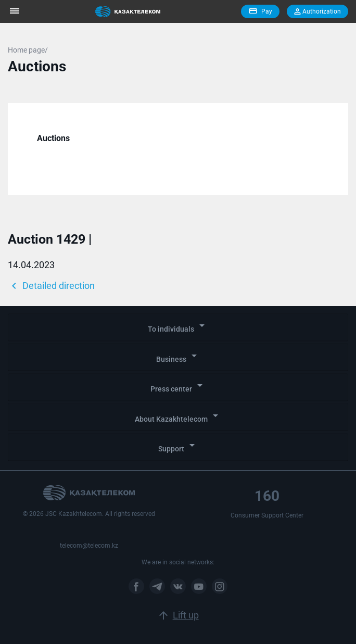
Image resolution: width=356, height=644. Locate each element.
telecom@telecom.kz (89, 546)
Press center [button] (178, 386)
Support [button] (178, 446)
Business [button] (178, 356)
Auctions (53, 138)
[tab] (178, 327)
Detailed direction (51, 286)
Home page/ (28, 50)
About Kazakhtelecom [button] (178, 416)
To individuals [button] (178, 326)
